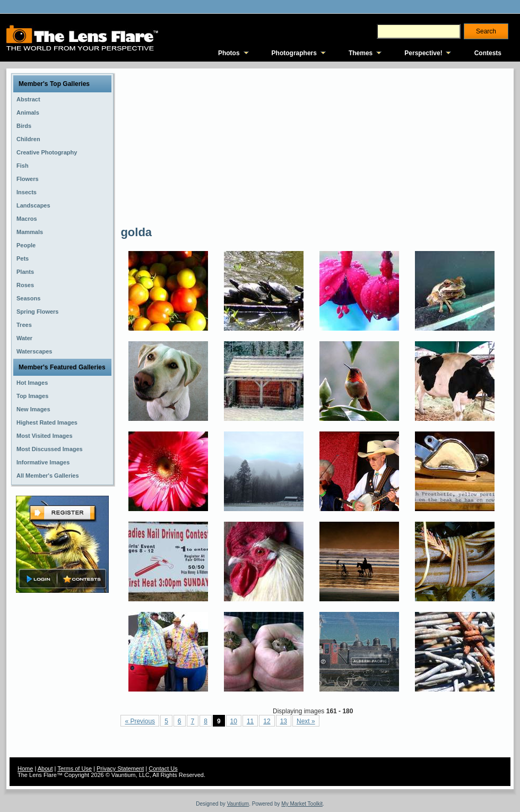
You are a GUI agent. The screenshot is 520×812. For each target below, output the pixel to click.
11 (250, 721)
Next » (306, 721)
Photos (229, 53)
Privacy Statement (120, 768)
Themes (361, 53)
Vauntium (238, 804)
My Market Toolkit (302, 804)
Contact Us (163, 768)
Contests (488, 53)
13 (284, 721)
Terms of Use (75, 768)
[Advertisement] (261, 146)
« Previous (140, 721)
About (45, 768)
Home (25, 768)
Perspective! (423, 53)
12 (267, 721)
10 (234, 721)
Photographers (294, 53)
